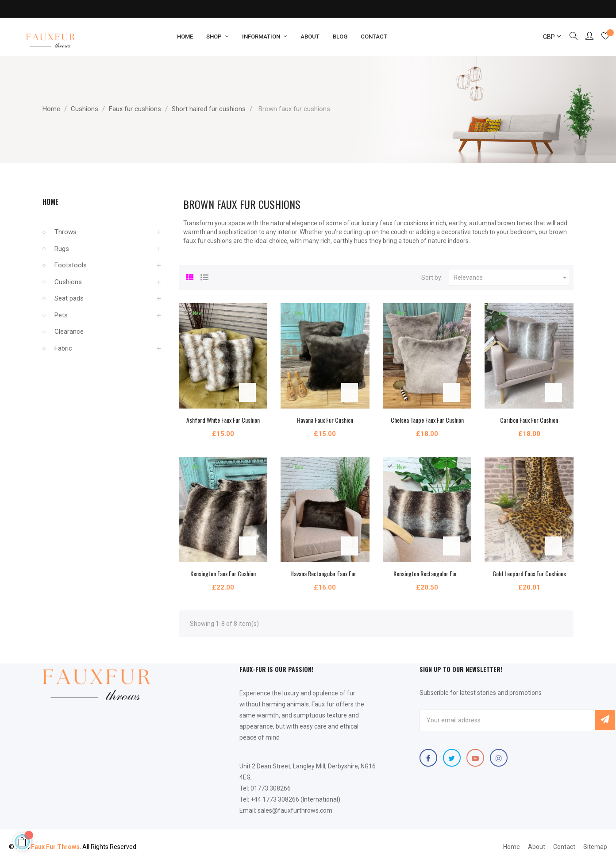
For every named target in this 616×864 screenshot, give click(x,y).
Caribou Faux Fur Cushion (529, 420)
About (537, 847)
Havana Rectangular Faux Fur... (325, 573)
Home (50, 202)
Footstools (71, 265)
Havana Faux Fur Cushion (325, 420)
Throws (65, 232)
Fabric (63, 348)
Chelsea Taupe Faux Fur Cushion (427, 420)
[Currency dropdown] (548, 37)
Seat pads (69, 298)
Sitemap (595, 847)
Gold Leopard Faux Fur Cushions (529, 573)
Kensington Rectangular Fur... (427, 573)
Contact (564, 847)
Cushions (68, 282)
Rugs (62, 249)
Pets (61, 315)
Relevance (511, 278)
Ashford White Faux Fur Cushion (223, 420)
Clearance (69, 332)
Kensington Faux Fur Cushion (223, 573)
